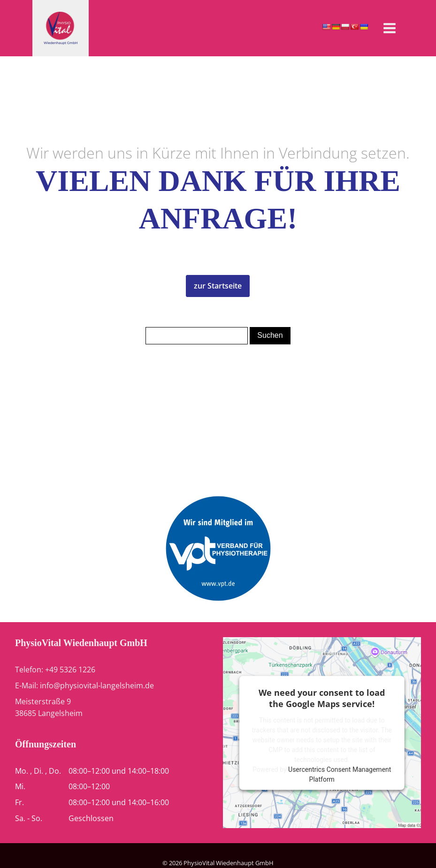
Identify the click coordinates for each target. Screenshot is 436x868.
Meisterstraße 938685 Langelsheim (49, 708)
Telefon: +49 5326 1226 (55, 670)
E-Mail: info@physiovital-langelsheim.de (84, 685)
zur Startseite (218, 286)
